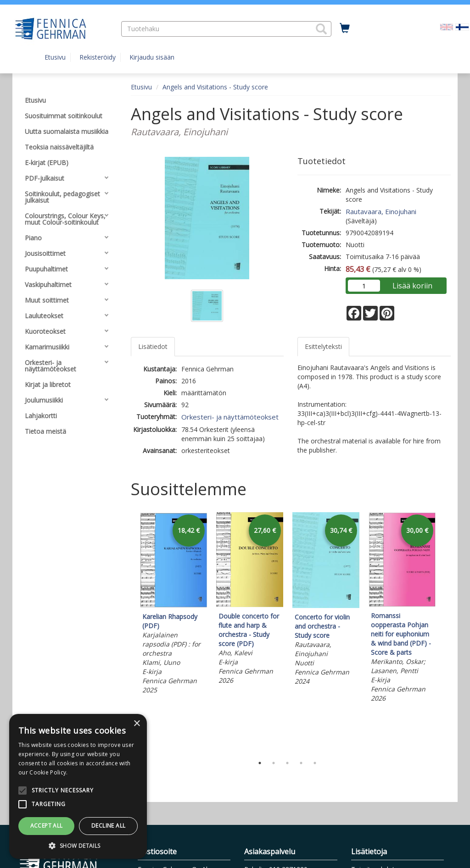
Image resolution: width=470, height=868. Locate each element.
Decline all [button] (108, 826)
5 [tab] (315, 763)
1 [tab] (260, 763)
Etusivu (55, 57)
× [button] (137, 724)
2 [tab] (274, 763)
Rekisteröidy (98, 57)
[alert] (78, 786)
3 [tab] (287, 763)
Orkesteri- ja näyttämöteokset (230, 417)
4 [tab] (301, 763)
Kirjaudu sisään (152, 57)
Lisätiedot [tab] (153, 346)
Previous (129, 632)
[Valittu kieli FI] (462, 26)
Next (446, 632)
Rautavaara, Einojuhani (381, 211)
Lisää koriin (412, 286)
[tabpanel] (173, 605)
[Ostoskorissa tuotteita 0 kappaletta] (345, 28)
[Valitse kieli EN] (447, 26)
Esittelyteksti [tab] (323, 346)
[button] (321, 29)
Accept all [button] (47, 826)
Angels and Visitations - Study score (215, 87)
